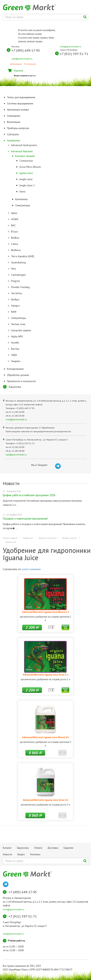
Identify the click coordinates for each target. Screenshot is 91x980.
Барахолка (15, 387)
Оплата (38, 848)
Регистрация (30, 64)
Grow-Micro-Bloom (30, 167)
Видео (21, 854)
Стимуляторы (23, 205)
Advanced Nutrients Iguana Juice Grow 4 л (45, 800)
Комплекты (21, 199)
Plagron (16, 281)
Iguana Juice (26, 173)
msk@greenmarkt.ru (71, 46)
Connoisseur (26, 161)
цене (25, 569)
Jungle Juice (26, 179)
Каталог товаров (10, 538)
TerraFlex (17, 293)
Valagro (15, 306)
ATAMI (15, 219)
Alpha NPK (17, 336)
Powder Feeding (20, 287)
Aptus (14, 213)
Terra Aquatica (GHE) (23, 256)
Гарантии (68, 848)
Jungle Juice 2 (27, 185)
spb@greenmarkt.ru (22, 59)
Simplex (16, 361)
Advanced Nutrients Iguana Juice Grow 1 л (45, 675)
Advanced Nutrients (22, 151)
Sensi (22, 192)
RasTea (15, 349)
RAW (14, 312)
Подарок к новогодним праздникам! (25, 519)
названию (35, 569)
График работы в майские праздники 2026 (29, 495)
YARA (14, 355)
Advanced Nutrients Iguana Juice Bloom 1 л (45, 612)
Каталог (7, 848)
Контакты (35, 854)
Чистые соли (18, 324)
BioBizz (15, 238)
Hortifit (15, 343)
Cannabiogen (18, 275)
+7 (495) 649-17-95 (26, 50)
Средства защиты (21, 330)
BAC (13, 225)
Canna (14, 244)
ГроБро (15, 299)
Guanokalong (18, 262)
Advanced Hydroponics (24, 145)
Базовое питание (25, 156)
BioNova (16, 250)
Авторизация (16, 64)
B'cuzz (15, 232)
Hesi (14, 269)
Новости (7, 854)
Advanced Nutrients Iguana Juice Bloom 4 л (45, 737)
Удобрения (28, 538)
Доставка (53, 848)
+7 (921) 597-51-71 (74, 54)
